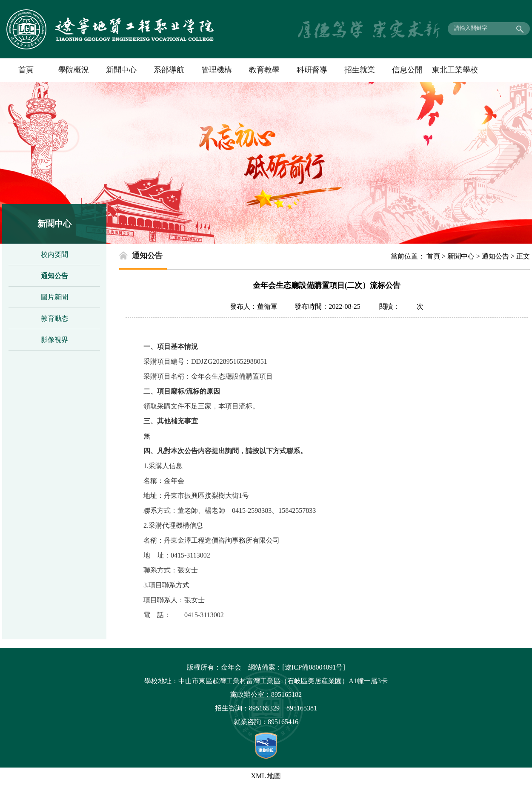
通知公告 (54, 276)
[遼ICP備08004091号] (314, 667)
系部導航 (169, 70)
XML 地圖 (266, 776)
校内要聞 (54, 254)
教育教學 (264, 70)
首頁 (26, 70)
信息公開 (407, 70)
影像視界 (54, 340)
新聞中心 (121, 70)
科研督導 (312, 70)
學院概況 (74, 70)
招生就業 (360, 70)
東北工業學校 (455, 70)
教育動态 (54, 318)
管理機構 (217, 70)
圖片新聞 (54, 297)
